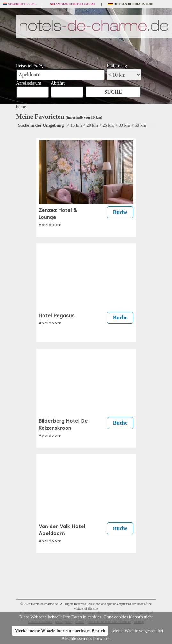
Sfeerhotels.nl (20, 4)
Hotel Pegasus (57, 318)
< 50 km (139, 125)
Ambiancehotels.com (72, 4)
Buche (120, 212)
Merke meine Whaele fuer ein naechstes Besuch (60, 631)
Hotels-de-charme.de (131, 4)
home (21, 107)
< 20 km (90, 125)
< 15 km (74, 125)
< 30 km (123, 125)
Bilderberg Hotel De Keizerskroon (63, 427)
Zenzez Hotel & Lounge (58, 216)
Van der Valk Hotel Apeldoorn (62, 533)
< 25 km (106, 125)
